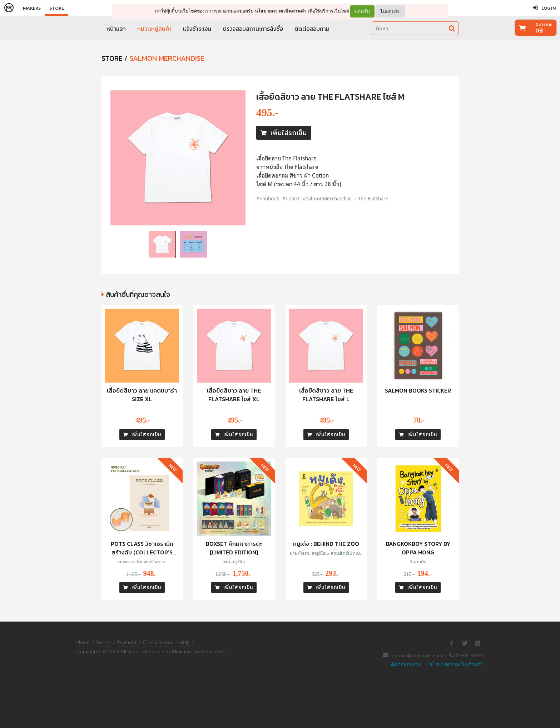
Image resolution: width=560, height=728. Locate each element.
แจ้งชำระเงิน (197, 29)
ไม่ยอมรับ (390, 11)
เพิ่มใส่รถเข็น (284, 133)
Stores (103, 642)
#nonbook (268, 198)
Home (83, 642)
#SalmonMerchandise (327, 198)
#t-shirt (291, 198)
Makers (32, 8)
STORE (112, 58)
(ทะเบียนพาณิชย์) (210, 652)
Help (185, 642)
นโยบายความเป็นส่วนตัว (281, 11)
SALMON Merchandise (167, 58)
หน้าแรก (116, 29)
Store (57, 8)
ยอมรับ (362, 11)
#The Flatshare (372, 198)
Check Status (158, 642)
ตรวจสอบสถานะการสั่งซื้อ (253, 29)
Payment (127, 642)
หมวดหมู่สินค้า (154, 29)
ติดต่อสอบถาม (312, 29)
